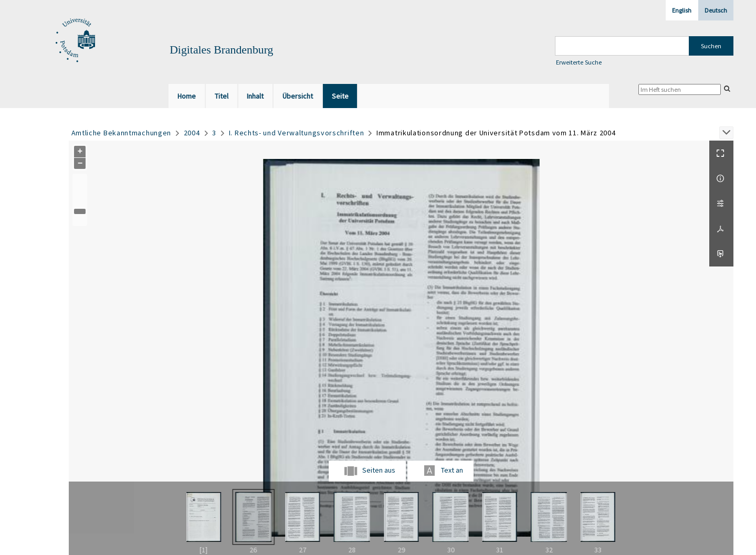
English (682, 10)
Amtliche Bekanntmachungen (122, 133)
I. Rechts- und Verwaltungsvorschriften (297, 133)
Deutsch (716, 10)
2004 (192, 133)
